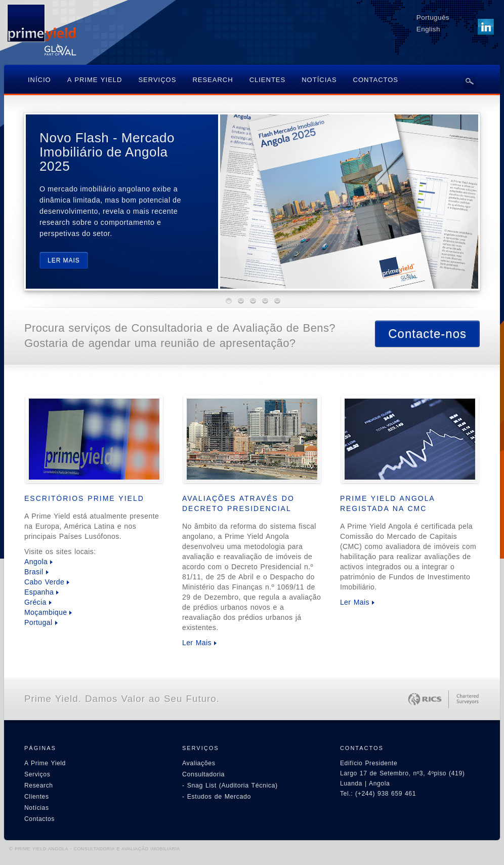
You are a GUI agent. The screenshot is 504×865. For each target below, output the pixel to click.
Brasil (34, 572)
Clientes (37, 797)
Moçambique (46, 612)
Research (39, 785)
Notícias (37, 808)
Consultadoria (203, 774)
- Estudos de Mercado (217, 797)
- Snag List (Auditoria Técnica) (230, 785)
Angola (36, 562)
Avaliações (199, 763)
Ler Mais (197, 643)
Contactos (39, 819)
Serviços (37, 774)
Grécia (35, 602)
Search (470, 82)
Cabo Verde (44, 582)
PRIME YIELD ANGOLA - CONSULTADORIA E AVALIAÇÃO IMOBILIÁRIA (97, 849)
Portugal (38, 622)
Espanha (39, 592)
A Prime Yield (45, 763)
